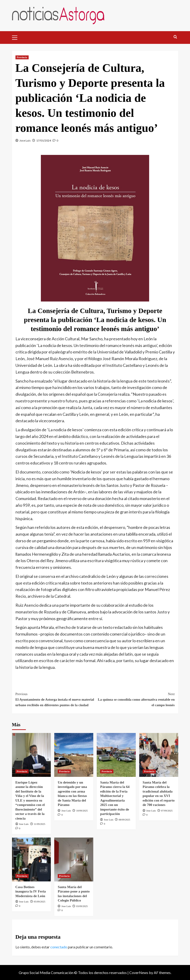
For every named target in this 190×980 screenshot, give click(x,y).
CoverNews (139, 972)
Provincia (22, 57)
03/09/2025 (82, 906)
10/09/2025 (82, 811)
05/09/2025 (39, 902)
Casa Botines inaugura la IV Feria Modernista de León (31, 891)
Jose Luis (25, 140)
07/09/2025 (167, 811)
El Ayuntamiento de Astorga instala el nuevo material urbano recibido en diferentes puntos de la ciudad (55, 699)
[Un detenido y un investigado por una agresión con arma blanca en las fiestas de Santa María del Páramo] (74, 755)
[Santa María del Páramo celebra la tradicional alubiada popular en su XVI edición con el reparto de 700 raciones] (159, 755)
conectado (59, 947)
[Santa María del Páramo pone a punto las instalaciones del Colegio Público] (74, 859)
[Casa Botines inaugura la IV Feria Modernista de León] (32, 859)
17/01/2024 (44, 140)
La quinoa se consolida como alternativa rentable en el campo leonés (135, 699)
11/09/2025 (39, 824)
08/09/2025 (124, 820)
